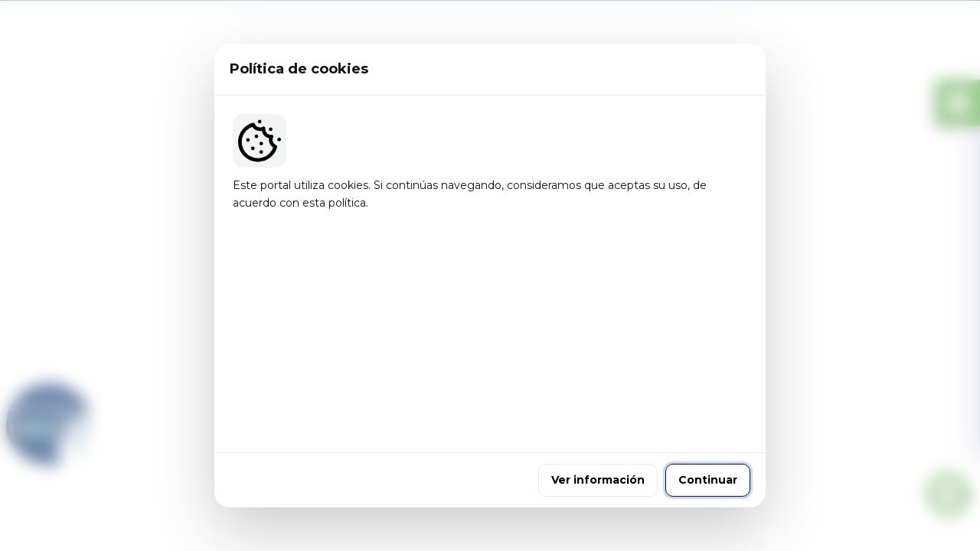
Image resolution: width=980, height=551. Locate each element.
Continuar (708, 377)
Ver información (598, 377)
